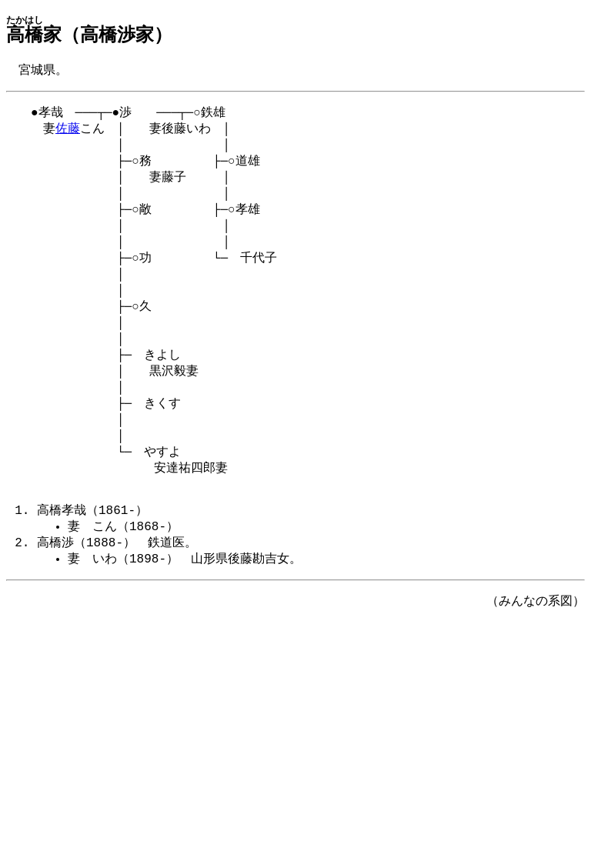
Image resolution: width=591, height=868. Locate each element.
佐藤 (68, 132)
